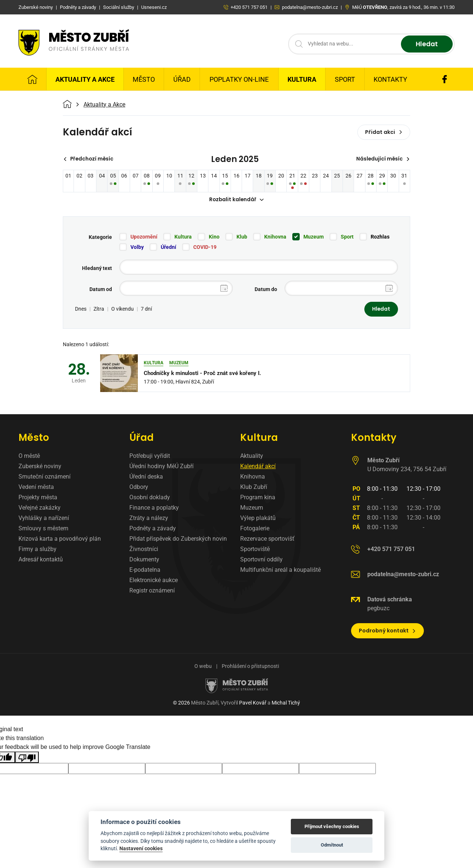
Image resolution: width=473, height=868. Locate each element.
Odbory (139, 488)
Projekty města (38, 498)
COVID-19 (205, 247)
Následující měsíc (382, 159)
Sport (345, 79)
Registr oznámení (152, 591)
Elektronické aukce (154, 581)
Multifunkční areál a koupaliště (280, 570)
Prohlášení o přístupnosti (250, 667)
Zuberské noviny (40, 467)
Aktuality (252, 457)
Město (144, 79)
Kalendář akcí (258, 467)
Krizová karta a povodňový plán (60, 539)
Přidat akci (384, 132)
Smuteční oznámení (45, 477)
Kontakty (390, 79)
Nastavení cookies (141, 848)
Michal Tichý (286, 703)
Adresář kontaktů (41, 560)
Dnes (81, 310)
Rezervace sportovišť (267, 539)
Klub (242, 237)
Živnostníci (144, 550)
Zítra (99, 310)
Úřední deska (146, 477)
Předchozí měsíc (90, 159)
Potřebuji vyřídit (150, 457)
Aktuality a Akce (85, 79)
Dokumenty (144, 560)
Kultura (302, 79)
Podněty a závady (153, 529)
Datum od (101, 290)
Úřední (169, 247)
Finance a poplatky (154, 508)
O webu (203, 667)
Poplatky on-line (239, 79)
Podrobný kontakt (387, 631)
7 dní (146, 310)
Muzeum (314, 237)
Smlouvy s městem (43, 529)
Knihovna (275, 237)
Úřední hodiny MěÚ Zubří (161, 467)
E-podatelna (145, 570)
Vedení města (36, 488)
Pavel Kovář (253, 703)
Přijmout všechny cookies (332, 826)
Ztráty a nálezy (149, 519)
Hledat (426, 44)
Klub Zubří (254, 488)
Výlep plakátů (258, 519)
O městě (29, 457)
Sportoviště (255, 550)
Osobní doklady (150, 498)
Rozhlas (380, 237)
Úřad (182, 79)
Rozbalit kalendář (236, 200)
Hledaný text (97, 268)
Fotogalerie (255, 529)
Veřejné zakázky (40, 508)
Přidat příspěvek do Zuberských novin (178, 539)
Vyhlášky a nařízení (44, 519)
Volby (137, 247)
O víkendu (122, 310)
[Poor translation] (27, 758)
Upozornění (144, 237)
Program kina (258, 498)
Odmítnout (332, 845)
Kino (214, 237)
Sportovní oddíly (261, 560)
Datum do (266, 290)
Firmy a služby (38, 550)
